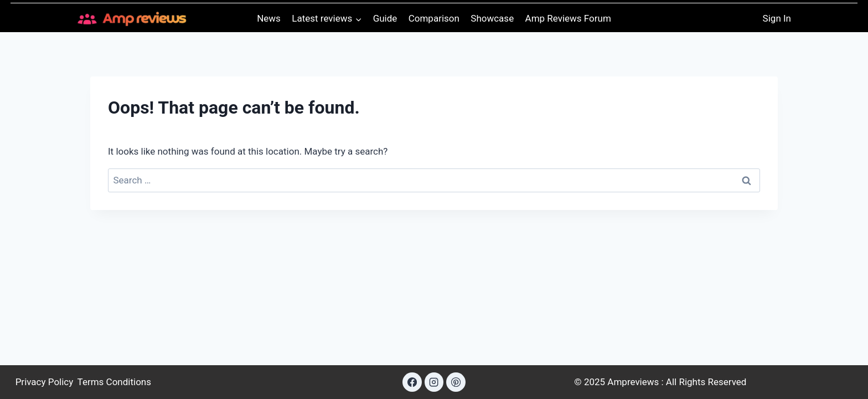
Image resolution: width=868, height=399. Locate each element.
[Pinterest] (456, 382)
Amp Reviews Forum (568, 18)
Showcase (492, 18)
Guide (385, 18)
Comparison (434, 18)
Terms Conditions (114, 382)
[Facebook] (412, 382)
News (269, 18)
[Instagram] (434, 382)
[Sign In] (777, 19)
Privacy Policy (45, 382)
